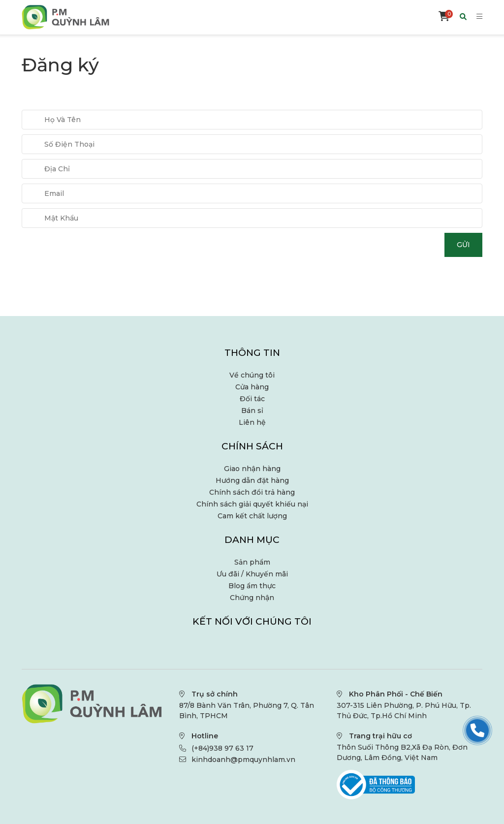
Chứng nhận (252, 598)
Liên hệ (252, 422)
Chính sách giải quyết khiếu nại (252, 504)
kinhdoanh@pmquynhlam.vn (243, 760)
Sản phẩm (252, 562)
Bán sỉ (252, 411)
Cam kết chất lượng (252, 516)
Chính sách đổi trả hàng (252, 492)
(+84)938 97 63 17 (222, 748)
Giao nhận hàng (252, 469)
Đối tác (252, 399)
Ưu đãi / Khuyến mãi (252, 574)
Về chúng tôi (252, 375)
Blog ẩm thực (252, 586)
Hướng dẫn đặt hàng (252, 480)
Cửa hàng (252, 387)
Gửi (463, 245)
